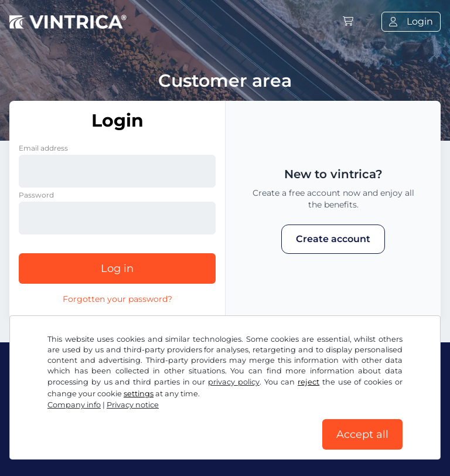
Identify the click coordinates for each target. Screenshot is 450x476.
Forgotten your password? (117, 299)
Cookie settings (333, 422)
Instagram (106, 396)
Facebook (39, 396)
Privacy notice (256, 422)
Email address (43, 148)
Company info (42, 445)
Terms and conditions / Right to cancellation (113, 422)
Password (36, 195)
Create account (333, 239)
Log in (117, 268)
